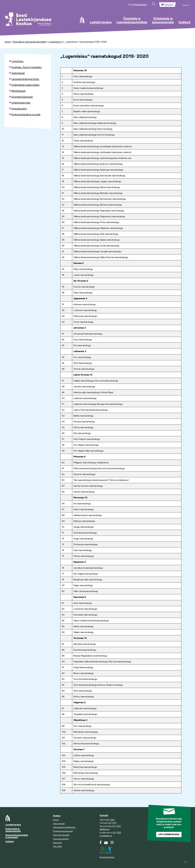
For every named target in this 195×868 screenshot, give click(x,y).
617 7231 (112, 823)
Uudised (184, 22)
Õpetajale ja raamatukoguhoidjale (132, 20)
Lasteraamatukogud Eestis (25, 79)
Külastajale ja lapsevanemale (163, 20)
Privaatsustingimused (63, 831)
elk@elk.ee (105, 829)
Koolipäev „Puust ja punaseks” (27, 67)
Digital (187, 862)
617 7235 (117, 826)
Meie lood (57, 843)
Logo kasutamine (61, 839)
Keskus (57, 816)
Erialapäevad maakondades (25, 85)
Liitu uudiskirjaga (169, 834)
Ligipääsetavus (139, 4)
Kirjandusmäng (19, 109)
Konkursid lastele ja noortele (26, 114)
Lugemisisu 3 (55, 42)
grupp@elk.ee (106, 836)
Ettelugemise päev (21, 103)
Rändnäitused (18, 91)
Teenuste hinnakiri (61, 835)
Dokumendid (59, 824)
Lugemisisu (17, 61)
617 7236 (110, 820)
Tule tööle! (57, 846)
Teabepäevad (18, 73)
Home (8, 42)
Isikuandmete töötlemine (64, 827)
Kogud (56, 820)
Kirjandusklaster (107, 857)
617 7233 (117, 833)
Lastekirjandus (101, 22)
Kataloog (169, 4)
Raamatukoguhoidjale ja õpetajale (17, 836)
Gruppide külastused (22, 97)
